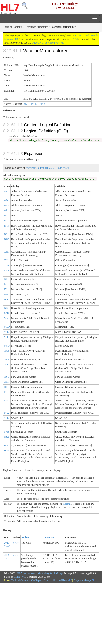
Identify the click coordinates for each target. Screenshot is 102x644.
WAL (7, 451)
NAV (7, 359)
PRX (6, 413)
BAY (7, 226)
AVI (6, 215)
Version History (62, 580)
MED (7, 327)
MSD (7, 346)
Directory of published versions (48, 43)
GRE (7, 279)
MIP (6, 337)
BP (6, 234)
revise (16, 543)
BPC (6, 239)
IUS (6, 294)
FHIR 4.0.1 (20, 577)
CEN (7, 252)
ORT (6, 382)
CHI (6, 260)
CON (7, 265)
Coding (67, 504)
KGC (7, 308)
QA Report (37, 580)
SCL (6, 418)
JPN (6, 299)
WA (6, 445)
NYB (7, 377)
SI (5, 423)
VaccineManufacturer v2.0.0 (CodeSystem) (48, 168)
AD (6, 200)
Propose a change (84, 580)
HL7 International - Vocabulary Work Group (40, 573)
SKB (6, 432)
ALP (6, 205)
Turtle (42, 104)
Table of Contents (20, 580)
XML (26, 104)
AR (6, 210)
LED (6, 313)
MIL (6, 332)
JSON (34, 104)
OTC (7, 387)
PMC (7, 401)
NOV (7, 365)
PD (6, 392)
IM (6, 289)
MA (6, 318)
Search (48, 580)
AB (6, 192)
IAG (6, 284)
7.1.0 (76, 39)
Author (25, 538)
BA (6, 221)
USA (7, 437)
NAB (7, 351)
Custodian (48, 538)
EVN (7, 270)
